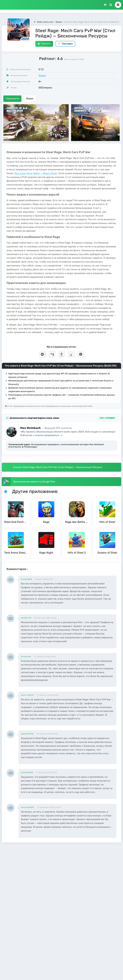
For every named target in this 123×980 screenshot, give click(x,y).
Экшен (42, 76)
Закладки (65, 44)
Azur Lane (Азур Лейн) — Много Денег (36, 173)
